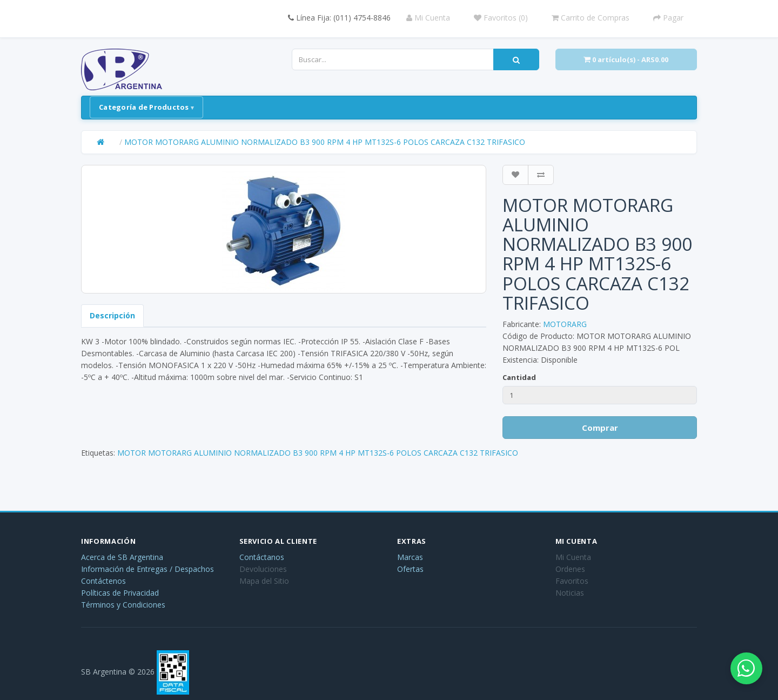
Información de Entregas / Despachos (147, 569)
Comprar (600, 428)
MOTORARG (565, 324)
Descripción (112, 315)
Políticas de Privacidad (120, 593)
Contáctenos (103, 581)
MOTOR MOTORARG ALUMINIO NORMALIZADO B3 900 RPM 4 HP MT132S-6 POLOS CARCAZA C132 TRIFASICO (325, 142)
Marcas (410, 557)
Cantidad (519, 377)
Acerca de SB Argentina (122, 557)
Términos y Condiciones (123, 605)
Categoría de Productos (144, 107)
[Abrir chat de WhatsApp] (746, 668)
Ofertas (410, 569)
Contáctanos (262, 557)
